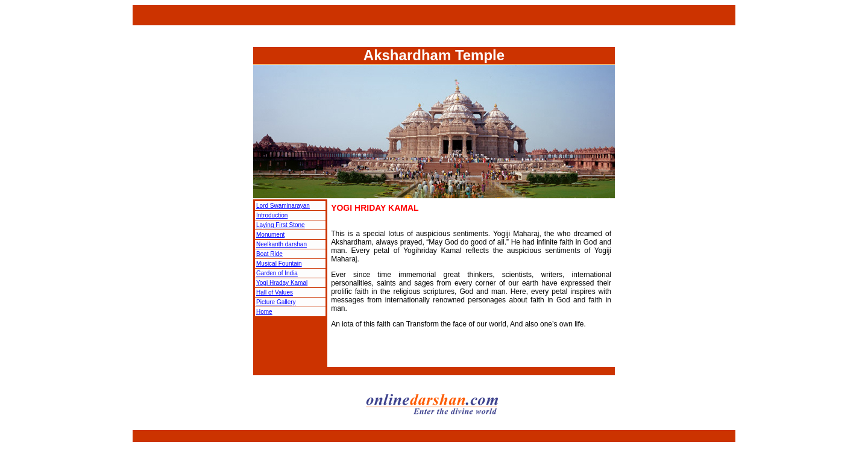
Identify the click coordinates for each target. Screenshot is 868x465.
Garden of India (277, 273)
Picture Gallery (276, 302)
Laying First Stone (281, 225)
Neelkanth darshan (281, 244)
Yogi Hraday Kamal (282, 283)
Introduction (272, 215)
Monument (270, 235)
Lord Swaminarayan (283, 206)
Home (264, 312)
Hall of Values (275, 292)
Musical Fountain (279, 264)
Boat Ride (269, 254)
